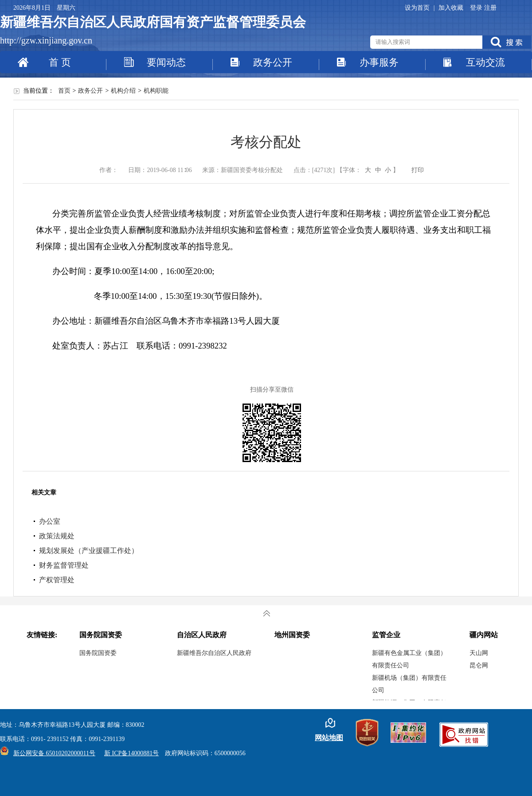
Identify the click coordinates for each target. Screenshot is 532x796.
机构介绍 (123, 91)
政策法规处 (57, 536)
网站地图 (329, 738)
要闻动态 (166, 62)
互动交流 (485, 62)
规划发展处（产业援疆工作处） (89, 551)
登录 (477, 8)
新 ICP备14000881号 (131, 753)
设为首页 (418, 8)
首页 (64, 91)
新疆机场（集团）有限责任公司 (409, 684)
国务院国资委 (98, 653)
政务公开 (273, 62)
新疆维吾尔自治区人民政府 (214, 653)
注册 (490, 8)
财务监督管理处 (64, 565)
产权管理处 (57, 580)
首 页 (60, 62)
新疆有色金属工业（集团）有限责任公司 (409, 659)
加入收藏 (451, 8)
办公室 (50, 521)
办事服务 (379, 62)
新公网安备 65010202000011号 (52, 753)
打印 (418, 170)
